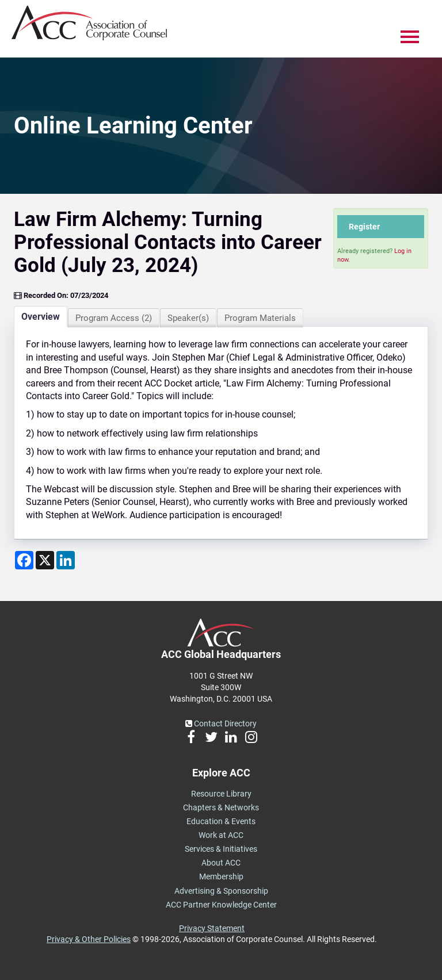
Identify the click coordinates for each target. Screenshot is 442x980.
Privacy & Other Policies (89, 939)
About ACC (221, 863)
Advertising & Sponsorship (221, 891)
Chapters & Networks (221, 807)
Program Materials (260, 318)
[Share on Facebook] (24, 560)
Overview (41, 317)
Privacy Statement (212, 928)
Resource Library (221, 794)
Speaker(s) (188, 318)
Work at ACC (221, 835)
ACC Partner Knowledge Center (221, 905)
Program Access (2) (114, 318)
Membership (221, 876)
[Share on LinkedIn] (66, 560)
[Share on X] (45, 560)
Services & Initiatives (221, 849)
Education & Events (221, 821)
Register (364, 227)
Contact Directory (221, 723)
